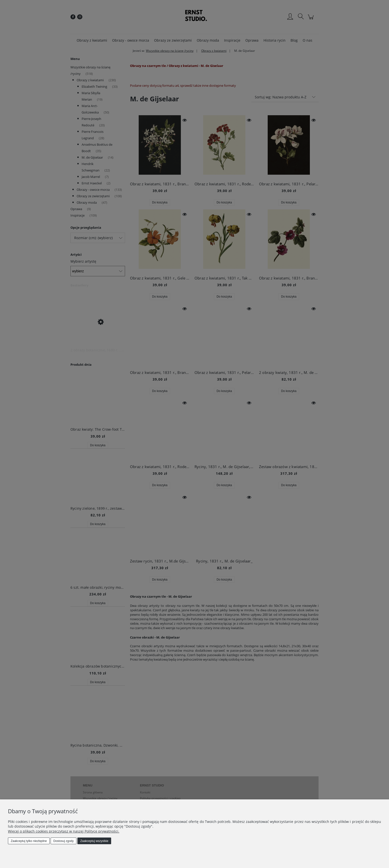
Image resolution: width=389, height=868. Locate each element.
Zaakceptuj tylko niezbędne (29, 841)
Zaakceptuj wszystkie (94, 841)
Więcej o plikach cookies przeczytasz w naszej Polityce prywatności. (64, 831)
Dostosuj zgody (64, 841)
